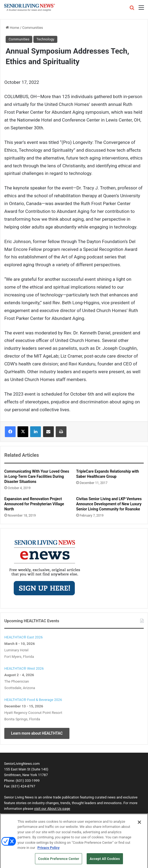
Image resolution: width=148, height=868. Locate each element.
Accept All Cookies (105, 861)
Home (12, 28)
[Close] (139, 825)
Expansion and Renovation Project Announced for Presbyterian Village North (34, 504)
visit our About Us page (52, 809)
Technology (45, 39)
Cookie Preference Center (59, 861)
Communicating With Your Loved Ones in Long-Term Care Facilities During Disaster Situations (37, 476)
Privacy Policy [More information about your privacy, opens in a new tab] (48, 850)
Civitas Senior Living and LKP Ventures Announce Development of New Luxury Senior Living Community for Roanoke (109, 504)
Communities (33, 28)
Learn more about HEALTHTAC (37, 733)
